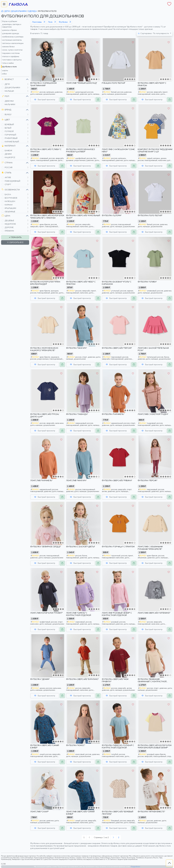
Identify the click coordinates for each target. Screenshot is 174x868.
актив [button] (8, 177)
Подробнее (136, 867)
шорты (5, 70)
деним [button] (8, 154)
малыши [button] (9, 91)
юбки (4, 74)
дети (7, 11)
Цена (6, 216)
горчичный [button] (10, 135)
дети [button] (7, 84)
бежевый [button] (9, 124)
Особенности (11, 190)
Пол (5, 96)
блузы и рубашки (10, 21)
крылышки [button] (10, 208)
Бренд (6, 110)
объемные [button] (10, 212)
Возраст (8, 79)
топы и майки (8, 63)
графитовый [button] (11, 138)
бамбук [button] (8, 151)
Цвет (6, 120)
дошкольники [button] (12, 88)
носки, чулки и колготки (12, 50)
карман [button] (9, 205)
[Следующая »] (113, 837)
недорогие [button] (10, 224)
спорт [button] (8, 184)
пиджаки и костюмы (11, 53)
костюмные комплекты (12, 40)
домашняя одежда (11, 33)
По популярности (154, 33)
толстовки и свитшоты (12, 60)
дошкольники (19, 11)
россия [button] (9, 167)
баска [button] (8, 194)
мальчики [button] (10, 104)
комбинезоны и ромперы (13, 37)
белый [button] (8, 128)
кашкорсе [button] (10, 157)
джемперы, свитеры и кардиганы (12, 26)
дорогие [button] (9, 227)
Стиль (7, 173)
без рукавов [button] (11, 198)
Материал (9, 146)
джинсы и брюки (9, 30)
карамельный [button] (12, 142)
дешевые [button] (9, 221)
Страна (7, 163)
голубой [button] (9, 131)
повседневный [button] (12, 181)
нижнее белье (8, 47)
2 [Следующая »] (119, 837)
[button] (3, 84)
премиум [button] (9, 231)
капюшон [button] (10, 201)
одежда (32, 11)
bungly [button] (8, 114)
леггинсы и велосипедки (13, 43)
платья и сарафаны (11, 56)
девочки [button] (9, 101)
